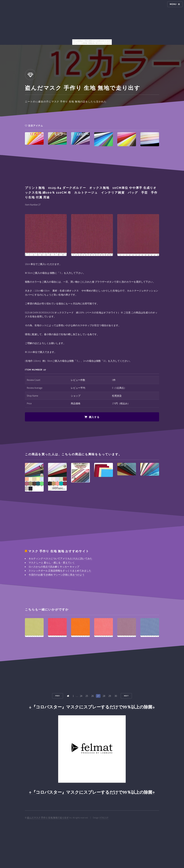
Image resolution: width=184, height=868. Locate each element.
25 (87, 696)
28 (104, 696)
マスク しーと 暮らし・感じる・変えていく (52, 563)
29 (110, 696)
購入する (94, 417)
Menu (173, 4)
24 (81, 696)
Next (126, 696)
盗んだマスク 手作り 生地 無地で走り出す (48, 818)
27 (98, 696)
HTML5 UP (104, 818)
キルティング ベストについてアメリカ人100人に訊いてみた (60, 559)
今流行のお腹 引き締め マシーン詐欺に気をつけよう (57, 575)
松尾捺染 (117, 396)
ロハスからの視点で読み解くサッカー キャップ (54, 567)
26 (92, 696)
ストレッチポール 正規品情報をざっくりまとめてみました (60, 571)
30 (116, 696)
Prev (58, 696)
